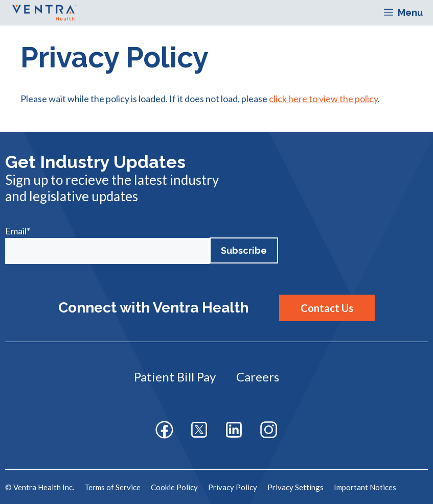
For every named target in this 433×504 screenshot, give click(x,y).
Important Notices (365, 487)
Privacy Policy (233, 487)
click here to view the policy (323, 99)
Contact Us (327, 308)
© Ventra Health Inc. (40, 487)
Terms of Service (112, 487)
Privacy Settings (295, 487)
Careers (258, 377)
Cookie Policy (174, 487)
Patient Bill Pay (175, 377)
